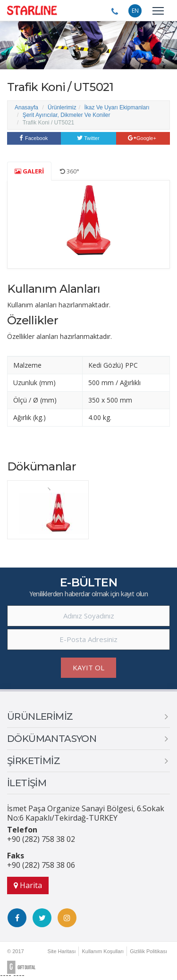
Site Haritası (62, 951)
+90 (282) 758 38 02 (41, 839)
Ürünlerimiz (62, 107)
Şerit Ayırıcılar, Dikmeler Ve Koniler (67, 115)
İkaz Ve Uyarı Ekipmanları (117, 107)
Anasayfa (26, 107)
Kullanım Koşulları (103, 951)
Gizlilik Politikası (148, 951)
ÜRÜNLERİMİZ (40, 716)
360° (70, 171)
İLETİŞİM (27, 783)
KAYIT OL (88, 667)
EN (135, 11)
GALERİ (29, 171)
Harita (28, 885)
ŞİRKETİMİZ (34, 761)
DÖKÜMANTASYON (52, 739)
